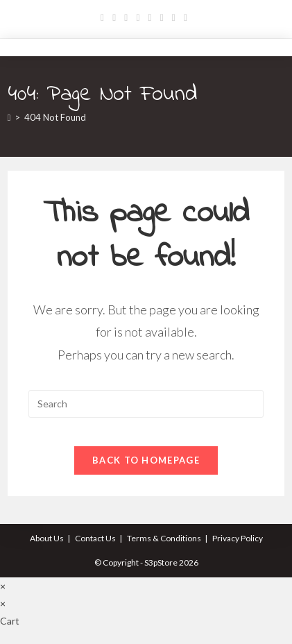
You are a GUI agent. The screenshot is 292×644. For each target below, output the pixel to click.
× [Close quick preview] (3, 586)
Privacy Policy (238, 538)
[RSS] (186, 17)
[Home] (9, 117)
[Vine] (174, 17)
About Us (47, 538)
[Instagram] (150, 17)
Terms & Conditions (164, 538)
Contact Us (95, 538)
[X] (104, 17)
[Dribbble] (138, 17)
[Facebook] (114, 17)
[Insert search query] (146, 404)
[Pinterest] (126, 17)
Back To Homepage (146, 460)
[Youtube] (162, 17)
